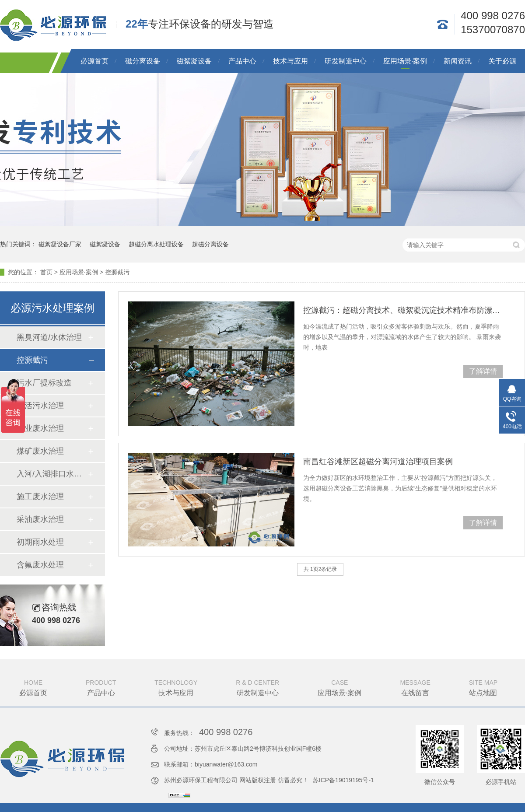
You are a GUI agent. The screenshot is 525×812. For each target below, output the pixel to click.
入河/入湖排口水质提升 (52, 474)
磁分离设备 (143, 61)
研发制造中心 (346, 61)
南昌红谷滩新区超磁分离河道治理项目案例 (378, 462)
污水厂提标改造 (44, 383)
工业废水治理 (40, 428)
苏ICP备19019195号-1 (343, 780)
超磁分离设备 (210, 244)
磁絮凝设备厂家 (60, 244)
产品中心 (242, 61)
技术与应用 (290, 61)
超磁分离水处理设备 (156, 244)
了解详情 (483, 371)
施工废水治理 (40, 497)
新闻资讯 (458, 61)
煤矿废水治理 (40, 451)
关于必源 (502, 61)
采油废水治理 (40, 519)
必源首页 (94, 61)
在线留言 (415, 687)
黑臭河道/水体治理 (49, 337)
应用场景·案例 (405, 61)
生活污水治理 (40, 406)
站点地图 (483, 687)
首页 (46, 272)
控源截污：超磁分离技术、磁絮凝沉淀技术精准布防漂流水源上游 (403, 310)
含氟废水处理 (40, 565)
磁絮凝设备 (194, 61)
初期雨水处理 (40, 542)
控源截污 (117, 272)
